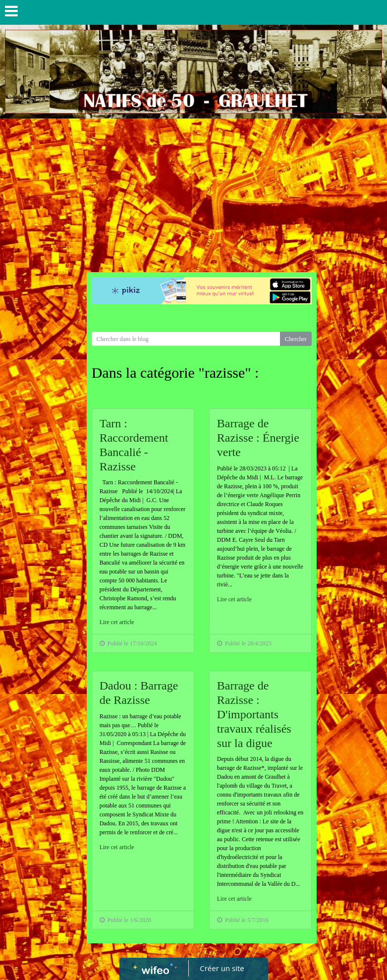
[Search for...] (186, 339)
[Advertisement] (193, 193)
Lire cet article (117, 622)
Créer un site (222, 968)
